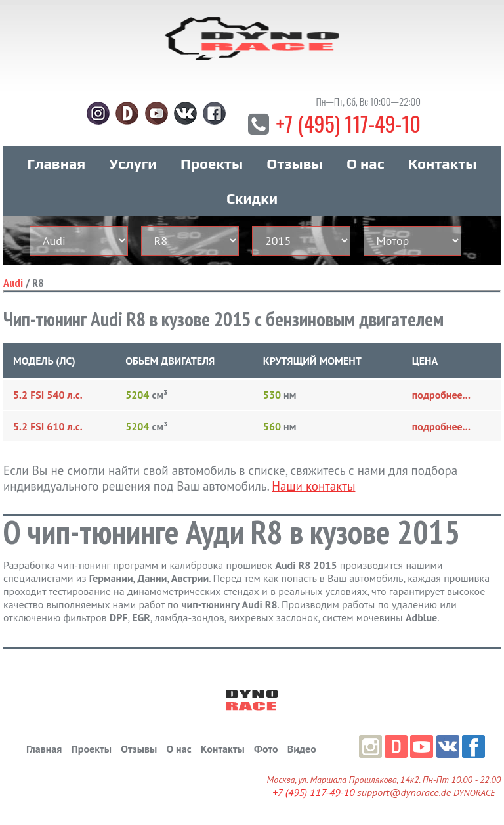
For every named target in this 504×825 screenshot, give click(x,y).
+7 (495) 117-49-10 (348, 123)
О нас (365, 164)
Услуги (133, 164)
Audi (13, 283)
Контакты (443, 164)
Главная (57, 164)
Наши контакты (313, 486)
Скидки (252, 198)
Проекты (212, 164)
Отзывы (294, 164)
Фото (266, 749)
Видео (302, 749)
